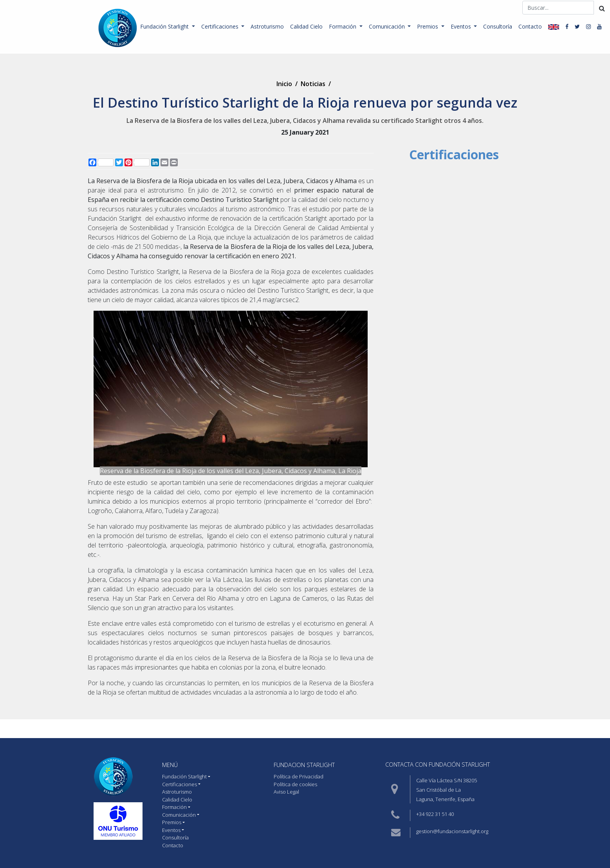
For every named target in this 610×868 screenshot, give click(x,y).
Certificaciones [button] (221, 26)
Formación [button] (343, 26)
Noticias (313, 84)
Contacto (530, 26)
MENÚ (170, 765)
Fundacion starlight (304, 765)
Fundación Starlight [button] (165, 26)
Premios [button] (428, 26)
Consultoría (498, 26)
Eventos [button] (462, 26)
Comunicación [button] (388, 26)
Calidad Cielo (306, 26)
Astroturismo (267, 26)
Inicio (284, 84)
